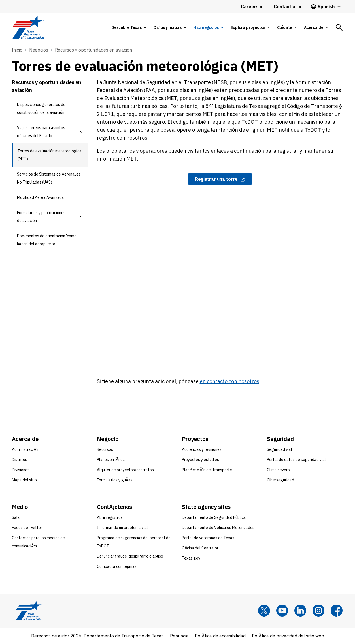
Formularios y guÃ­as (115, 480)
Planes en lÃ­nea (111, 460)
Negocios (39, 50)
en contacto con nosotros (229, 381)
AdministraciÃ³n (26, 449)
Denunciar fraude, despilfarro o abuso (130, 556)
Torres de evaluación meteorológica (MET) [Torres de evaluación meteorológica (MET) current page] (50, 155)
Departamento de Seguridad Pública (214, 517)
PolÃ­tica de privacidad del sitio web (288, 636)
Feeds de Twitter (27, 528)
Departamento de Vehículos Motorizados (218, 528)
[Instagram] (318, 611)
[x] (264, 611)
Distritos (20, 460)
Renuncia (179, 636)
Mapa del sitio (24, 480)
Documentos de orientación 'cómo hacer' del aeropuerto (47, 240)
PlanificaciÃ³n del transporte (207, 470)
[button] (81, 132)
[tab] (129, 27)
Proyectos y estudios (200, 460)
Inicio (17, 50)
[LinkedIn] (300, 611)
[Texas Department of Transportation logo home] (28, 27)
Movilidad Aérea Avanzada (41, 197)
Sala (16, 517)
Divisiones (21, 470)
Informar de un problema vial (122, 528)
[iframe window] (220, 275)
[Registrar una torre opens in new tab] (220, 179)
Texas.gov (191, 558)
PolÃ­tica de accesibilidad (220, 636)
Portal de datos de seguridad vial (296, 460)
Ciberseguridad (280, 480)
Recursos (105, 449)
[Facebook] (337, 611)
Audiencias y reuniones (202, 449)
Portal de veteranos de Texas (208, 538)
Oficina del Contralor (200, 548)
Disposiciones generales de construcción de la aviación (41, 108)
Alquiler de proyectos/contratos (125, 470)
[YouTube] (282, 611)
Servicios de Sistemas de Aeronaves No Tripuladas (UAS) (49, 178)
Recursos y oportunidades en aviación (93, 50)
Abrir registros (110, 517)
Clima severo (278, 470)
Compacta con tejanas (117, 566)
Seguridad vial (279, 449)
